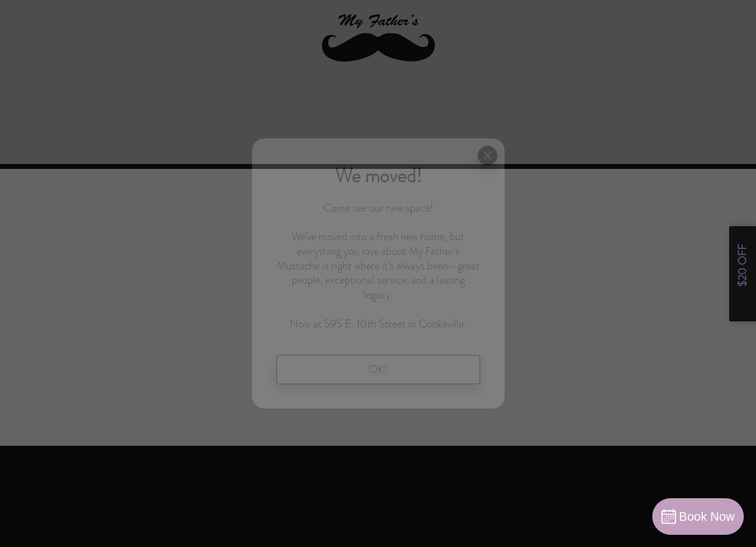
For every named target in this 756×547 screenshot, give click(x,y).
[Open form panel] (743, 274)
